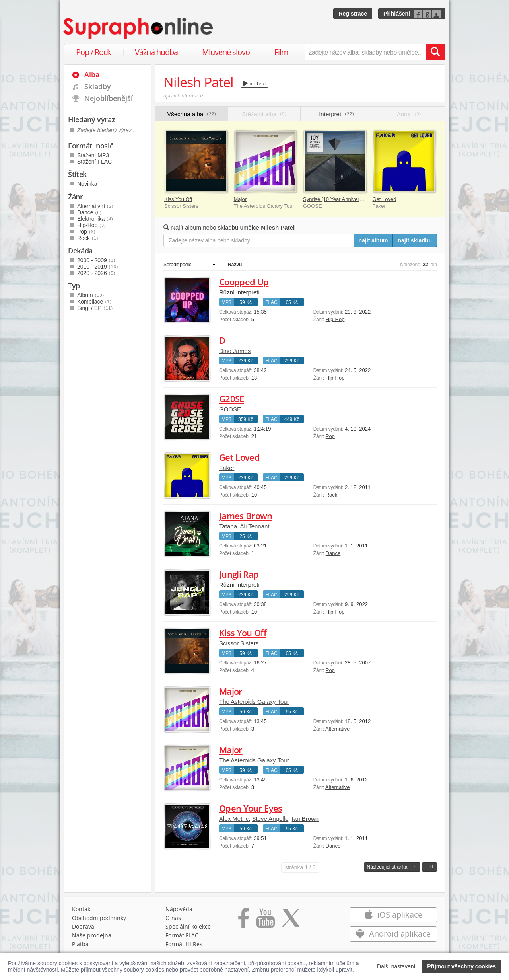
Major (240, 199)
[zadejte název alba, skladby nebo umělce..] (365, 52)
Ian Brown (305, 819)
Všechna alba (192, 114)
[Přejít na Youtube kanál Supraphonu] (265, 921)
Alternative (337, 729)
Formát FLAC (182, 935)
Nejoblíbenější (109, 98)
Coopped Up (244, 282)
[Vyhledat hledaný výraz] (435, 52)
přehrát (255, 83)
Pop (330, 436)
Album (91, 295)
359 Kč (246, 419)
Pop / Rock (93, 52)
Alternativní (95, 206)
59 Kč (246, 302)
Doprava (83, 926)
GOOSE (230, 409)
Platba (80, 944)
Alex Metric (234, 819)
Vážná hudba (156, 52)
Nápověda (179, 909)
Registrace (353, 14)
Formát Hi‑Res (184, 944)
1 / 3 (300, 867)
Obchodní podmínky (99, 918)
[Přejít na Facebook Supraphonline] (244, 921)
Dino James (235, 351)
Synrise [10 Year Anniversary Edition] (345, 199)
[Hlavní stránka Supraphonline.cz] (139, 28)
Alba (92, 74)
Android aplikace (393, 934)
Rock (332, 495)
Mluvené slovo (226, 52)
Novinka (87, 184)
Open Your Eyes (251, 808)
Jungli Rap (239, 574)
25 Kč (246, 536)
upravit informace (183, 96)
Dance (333, 553)
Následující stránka (391, 866)
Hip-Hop (335, 319)
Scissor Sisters (239, 643)
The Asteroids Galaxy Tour (254, 702)
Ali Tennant (255, 526)
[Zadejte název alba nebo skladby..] (259, 240)
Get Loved (385, 199)
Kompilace (94, 302)
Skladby (98, 86)
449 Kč (292, 419)
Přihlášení (397, 14)
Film (281, 52)
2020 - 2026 (96, 273)
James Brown (246, 516)
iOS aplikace (393, 915)
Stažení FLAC (94, 162)
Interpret (337, 114)
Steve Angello (270, 819)
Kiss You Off (178, 199)
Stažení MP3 (93, 155)
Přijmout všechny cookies (461, 966)
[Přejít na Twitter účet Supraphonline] (291, 921)
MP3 (226, 302)
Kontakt (82, 909)
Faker (227, 468)
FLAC (271, 302)
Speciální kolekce (188, 926)
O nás (173, 918)
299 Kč (292, 361)
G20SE (232, 399)
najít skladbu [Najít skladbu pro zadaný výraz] (415, 240)
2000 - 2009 (96, 260)
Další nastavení (396, 966)
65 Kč (292, 302)
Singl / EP (95, 308)
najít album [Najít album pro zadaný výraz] (373, 240)
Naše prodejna (92, 935)
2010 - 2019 (98, 267)
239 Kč (246, 361)
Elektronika (95, 219)
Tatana (228, 526)
